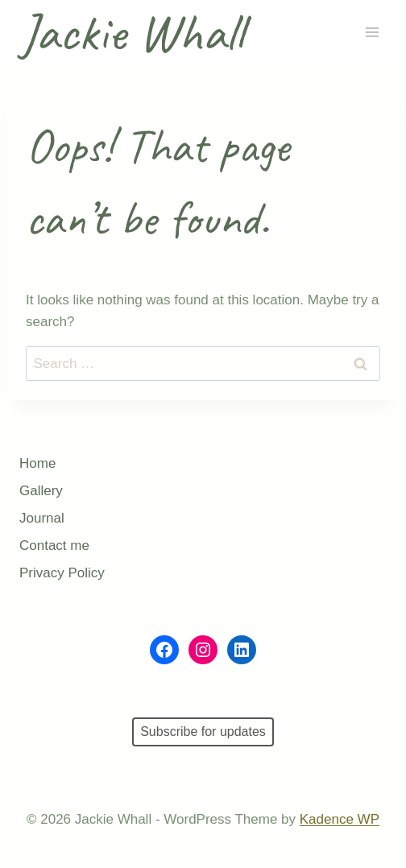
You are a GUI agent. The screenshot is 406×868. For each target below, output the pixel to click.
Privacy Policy (62, 573)
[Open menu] (372, 33)
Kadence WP (340, 819)
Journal (42, 518)
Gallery (41, 491)
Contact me (54, 546)
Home (37, 463)
